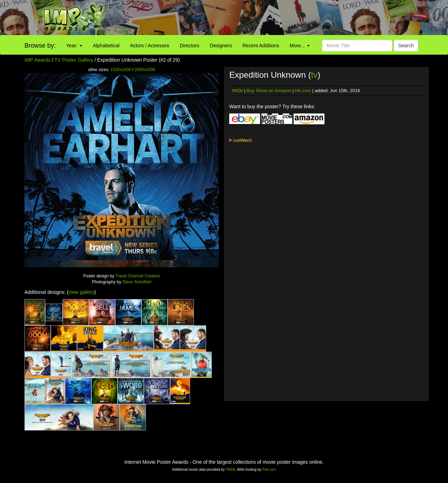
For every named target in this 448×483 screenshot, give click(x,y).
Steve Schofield (137, 282)
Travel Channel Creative (138, 276)
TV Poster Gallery (74, 60)
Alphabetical (106, 46)
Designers (221, 46)
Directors (189, 46)
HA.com (303, 91)
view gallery (81, 292)
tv (314, 75)
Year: (74, 46)
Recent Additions (261, 46)
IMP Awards (37, 60)
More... (300, 46)
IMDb (237, 91)
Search (406, 46)
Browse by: (40, 46)
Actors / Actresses (149, 46)
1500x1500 (121, 70)
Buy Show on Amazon (269, 91)
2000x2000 (145, 70)
